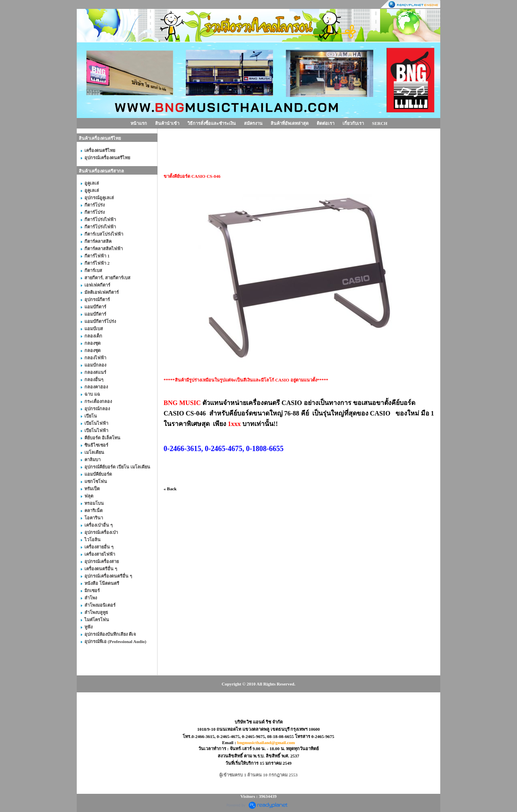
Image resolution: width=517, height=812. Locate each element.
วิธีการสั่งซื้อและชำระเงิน (212, 123)
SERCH (380, 123)
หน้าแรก (139, 123)
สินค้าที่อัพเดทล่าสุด (290, 123)
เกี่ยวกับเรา (353, 123)
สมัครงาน (253, 123)
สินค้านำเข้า (167, 123)
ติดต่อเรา (326, 123)
